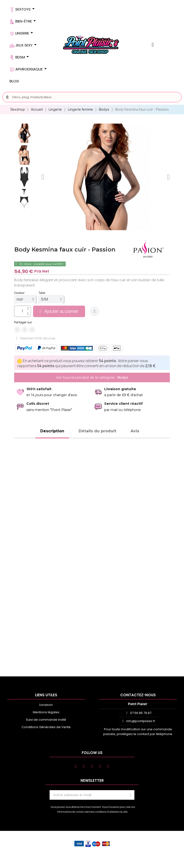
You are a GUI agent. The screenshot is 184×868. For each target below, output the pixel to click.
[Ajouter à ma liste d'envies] (95, 311)
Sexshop (18, 109)
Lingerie (55, 109)
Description (52, 431)
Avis (135, 431)
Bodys (104, 109)
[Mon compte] (153, 45)
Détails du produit (97, 431)
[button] (43, 177)
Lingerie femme (80, 109)
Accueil (37, 109)
